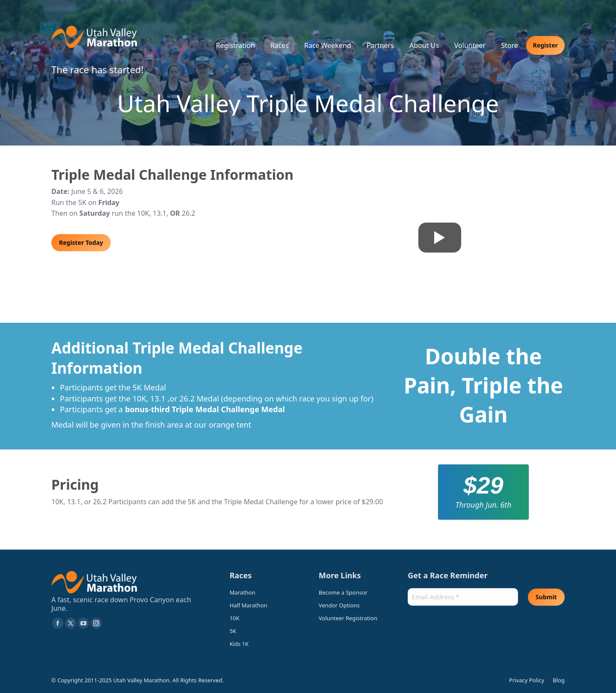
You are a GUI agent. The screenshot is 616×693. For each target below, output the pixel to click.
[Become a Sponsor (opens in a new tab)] (352, 595)
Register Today (81, 242)
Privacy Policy (527, 680)
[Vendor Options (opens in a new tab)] (352, 607)
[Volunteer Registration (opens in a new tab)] (352, 618)
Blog (559, 680)
